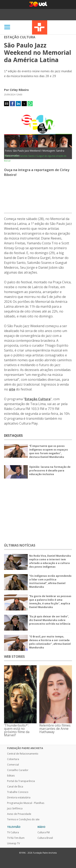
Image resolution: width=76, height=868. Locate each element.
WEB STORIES (14, 657)
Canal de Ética (15, 787)
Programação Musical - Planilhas (26, 803)
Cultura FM (44, 832)
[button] (7, 104)
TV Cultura (40, 27)
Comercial (13, 765)
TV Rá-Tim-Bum (16, 838)
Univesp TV (13, 843)
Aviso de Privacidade (19, 814)
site (12, 389)
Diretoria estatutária (19, 798)
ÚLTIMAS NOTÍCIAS (20, 545)
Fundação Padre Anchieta (25, 748)
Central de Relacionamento (23, 754)
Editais (11, 776)
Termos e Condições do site (23, 819)
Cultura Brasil (45, 838)
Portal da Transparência (21, 781)
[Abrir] (7, 27)
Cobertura (13, 759)
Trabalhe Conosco (18, 792)
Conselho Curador (18, 770)
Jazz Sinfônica (15, 809)
